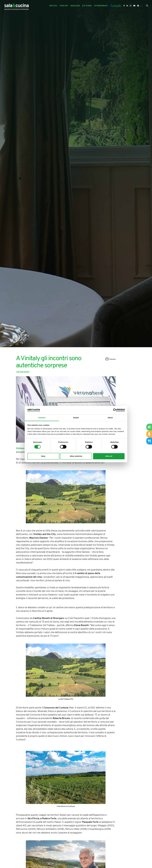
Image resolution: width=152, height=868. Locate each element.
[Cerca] (147, 6)
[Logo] (17, 6)
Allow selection (76, 456)
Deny (43, 456)
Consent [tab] (42, 418)
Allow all (109, 456)
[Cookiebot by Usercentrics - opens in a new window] (115, 410)
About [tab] (110, 418)
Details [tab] (76, 418)
